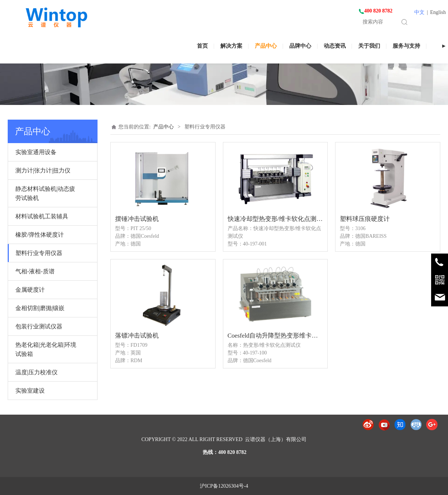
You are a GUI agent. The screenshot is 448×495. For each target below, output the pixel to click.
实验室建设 (30, 391)
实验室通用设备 (36, 152)
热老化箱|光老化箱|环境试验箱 (46, 349)
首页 (202, 46)
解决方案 (231, 46)
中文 (419, 12)
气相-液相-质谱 (35, 271)
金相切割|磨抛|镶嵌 (40, 308)
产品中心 (266, 46)
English (438, 12)
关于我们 (369, 46)
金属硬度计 (30, 290)
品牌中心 (300, 46)
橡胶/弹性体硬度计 (40, 235)
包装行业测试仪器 (39, 326)
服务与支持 (406, 46)
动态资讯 (335, 46)
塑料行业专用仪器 (39, 253)
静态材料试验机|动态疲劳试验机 (45, 193)
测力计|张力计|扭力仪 (43, 170)
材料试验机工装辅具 (42, 216)
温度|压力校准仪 (36, 372)
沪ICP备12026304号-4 (224, 486)
